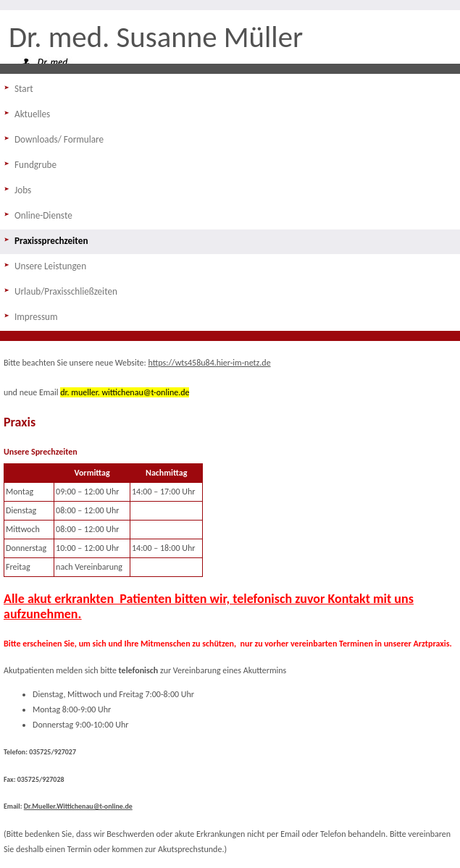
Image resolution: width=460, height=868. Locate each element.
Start (24, 89)
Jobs (23, 190)
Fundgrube (35, 165)
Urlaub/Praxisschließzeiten (66, 291)
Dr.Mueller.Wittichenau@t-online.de (78, 806)
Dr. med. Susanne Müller (156, 37)
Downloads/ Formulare (59, 139)
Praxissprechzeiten (51, 241)
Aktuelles (32, 114)
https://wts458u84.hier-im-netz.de (210, 363)
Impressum (36, 317)
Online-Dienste (43, 215)
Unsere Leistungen (50, 266)
